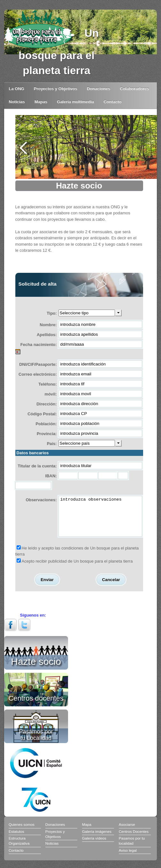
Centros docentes (36, 705)
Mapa (87, 832)
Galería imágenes (97, 839)
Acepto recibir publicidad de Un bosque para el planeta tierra (77, 569)
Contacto (112, 102)
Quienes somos (22, 832)
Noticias (17, 102)
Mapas (41, 102)
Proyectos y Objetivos (56, 89)
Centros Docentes (134, 839)
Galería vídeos (94, 846)
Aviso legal (128, 858)
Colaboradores (134, 89)
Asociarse (127, 832)
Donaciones (99, 89)
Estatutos (16, 839)
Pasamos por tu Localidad (36, 742)
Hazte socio (36, 668)
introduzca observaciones (100, 520)
